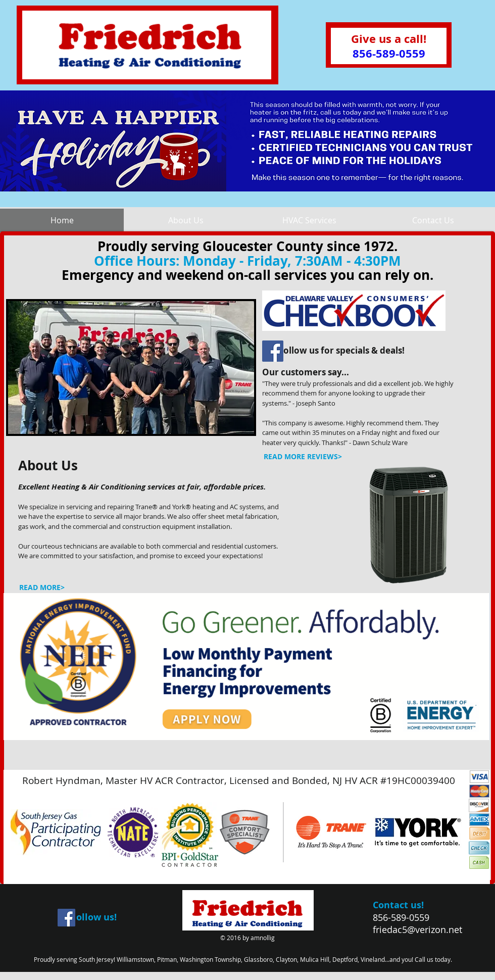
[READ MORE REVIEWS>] (303, 457)
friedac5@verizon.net (417, 929)
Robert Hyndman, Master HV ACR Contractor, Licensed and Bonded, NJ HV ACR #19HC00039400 (239, 780)
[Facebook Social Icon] (273, 351)
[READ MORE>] (42, 587)
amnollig (263, 938)
